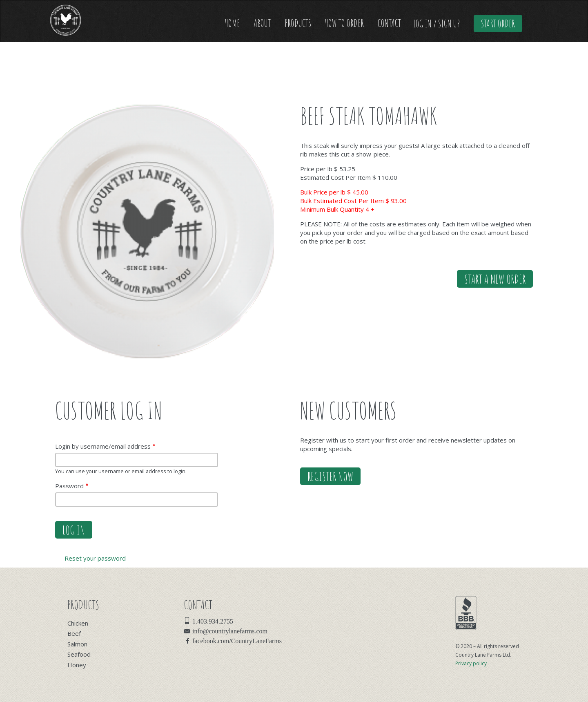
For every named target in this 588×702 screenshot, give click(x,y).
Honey (77, 665)
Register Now (330, 476)
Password (69, 486)
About (262, 23)
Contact (389, 23)
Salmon (77, 644)
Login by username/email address (103, 446)
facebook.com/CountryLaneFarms (237, 640)
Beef (74, 633)
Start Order (498, 23)
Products (298, 23)
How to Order (344, 23)
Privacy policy (471, 663)
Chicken (78, 623)
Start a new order (495, 279)
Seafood (79, 654)
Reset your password (95, 558)
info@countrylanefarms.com (230, 630)
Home (232, 23)
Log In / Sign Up (437, 23)
